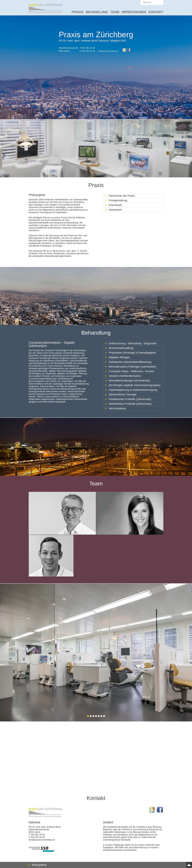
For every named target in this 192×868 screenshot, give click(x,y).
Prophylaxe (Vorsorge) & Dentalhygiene (132, 353)
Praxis (78, 12)
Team (115, 12)
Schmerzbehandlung (121, 348)
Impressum (115, 210)
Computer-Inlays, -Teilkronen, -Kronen (131, 371)
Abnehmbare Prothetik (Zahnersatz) (130, 404)
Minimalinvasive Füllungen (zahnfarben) (132, 367)
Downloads (115, 205)
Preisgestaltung (118, 200)
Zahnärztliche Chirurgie (123, 394)
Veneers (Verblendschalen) (125, 376)
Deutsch (147, 2)
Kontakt (156, 12)
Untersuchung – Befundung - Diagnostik (132, 343)
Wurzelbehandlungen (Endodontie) (129, 381)
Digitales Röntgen (119, 357)
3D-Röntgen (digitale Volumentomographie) (135, 385)
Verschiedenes (117, 408)
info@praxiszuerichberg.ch (108, 51)
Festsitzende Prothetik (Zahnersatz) (130, 399)
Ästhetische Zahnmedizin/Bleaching (130, 362)
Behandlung (97, 12)
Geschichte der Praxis (122, 196)
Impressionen (134, 12)
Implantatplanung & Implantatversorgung (133, 390)
